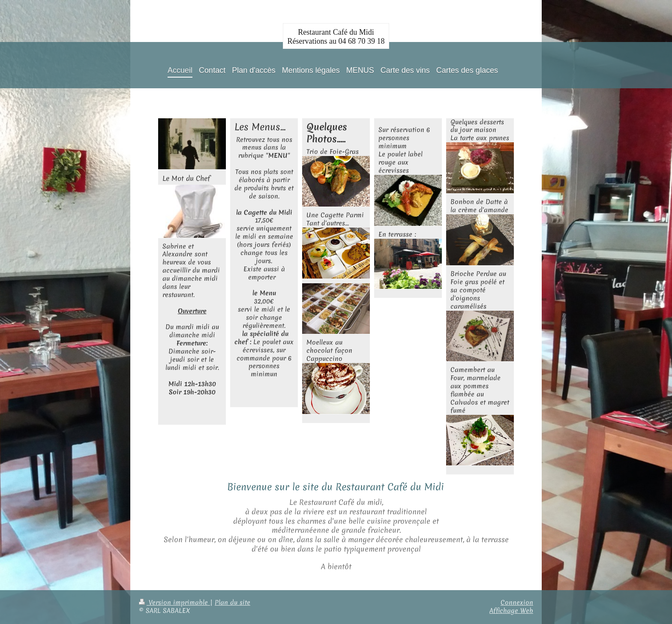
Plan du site (232, 603)
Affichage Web (511, 611)
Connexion (517, 603)
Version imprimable (174, 603)
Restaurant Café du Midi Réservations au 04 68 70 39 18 (336, 37)
